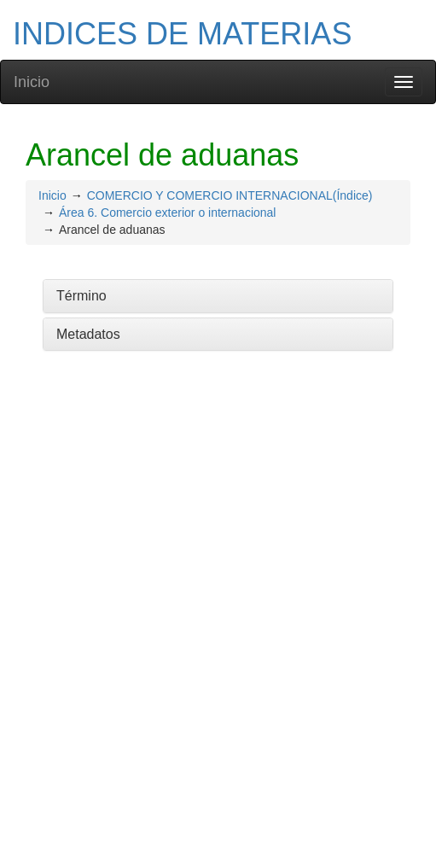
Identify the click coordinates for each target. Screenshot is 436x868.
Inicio (32, 82)
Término (81, 296)
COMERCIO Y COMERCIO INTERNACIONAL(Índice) (230, 195)
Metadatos (88, 334)
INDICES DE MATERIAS (182, 34)
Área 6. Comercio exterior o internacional (167, 213)
